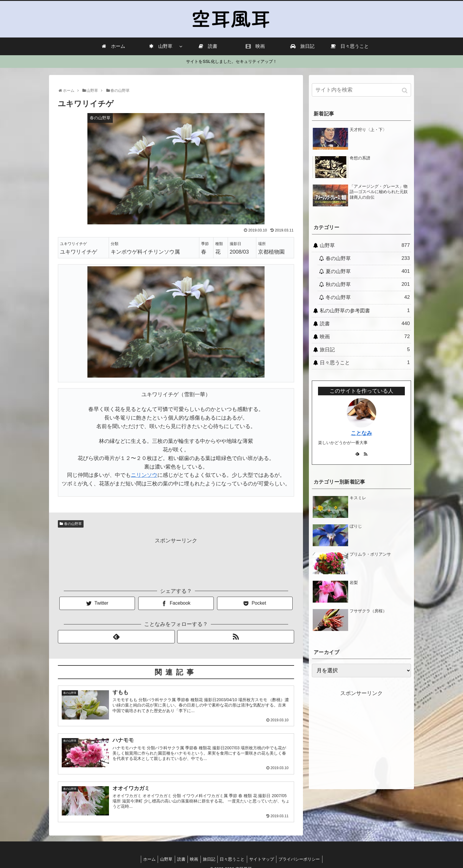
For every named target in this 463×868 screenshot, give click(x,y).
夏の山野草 (368, 271)
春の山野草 (73, 524)
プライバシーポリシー (305, 859)
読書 (365, 324)
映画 (365, 337)
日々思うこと (365, 363)
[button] (405, 90)
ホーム (144, 859)
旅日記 (365, 350)
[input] (361, 90)
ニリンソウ (144, 475)
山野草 (365, 245)
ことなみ (361, 433)
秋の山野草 (368, 284)
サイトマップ (266, 859)
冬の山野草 (368, 297)
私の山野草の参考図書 (365, 311)
